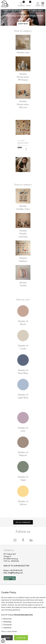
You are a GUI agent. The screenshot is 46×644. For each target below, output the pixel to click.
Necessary (8, 619)
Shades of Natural (23, 454)
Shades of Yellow (23, 503)
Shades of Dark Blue (23, 372)
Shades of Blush (23, 323)
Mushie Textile (23, 284)
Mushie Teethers (23, 260)
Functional (7, 625)
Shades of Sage (23, 478)
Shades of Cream (23, 347)
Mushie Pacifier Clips (23, 208)
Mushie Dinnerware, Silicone (23, 104)
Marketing (7, 622)
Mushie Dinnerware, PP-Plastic (23, 77)
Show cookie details (9, 631)
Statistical (7, 628)
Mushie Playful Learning (23, 234)
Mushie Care (23, 52)
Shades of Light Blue (23, 396)
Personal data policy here (23, 615)
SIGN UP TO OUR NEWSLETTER (16, 566)
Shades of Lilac (23, 429)
